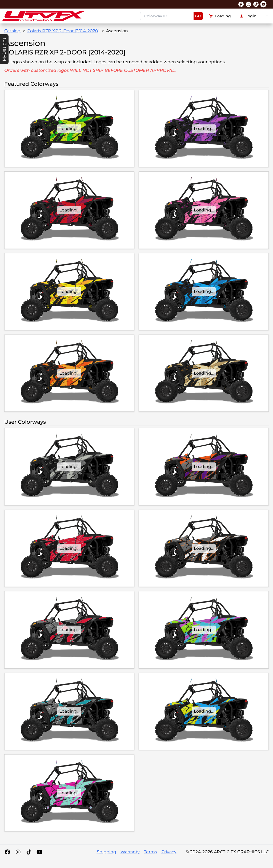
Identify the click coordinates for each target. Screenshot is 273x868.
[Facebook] (7, 852)
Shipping (107, 852)
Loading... (221, 16)
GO (198, 16)
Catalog (12, 31)
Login (248, 16)
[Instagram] (18, 852)
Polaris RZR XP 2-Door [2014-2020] (63, 31)
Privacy (169, 852)
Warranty (130, 852)
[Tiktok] (29, 852)
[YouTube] (39, 852)
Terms (150, 852)
